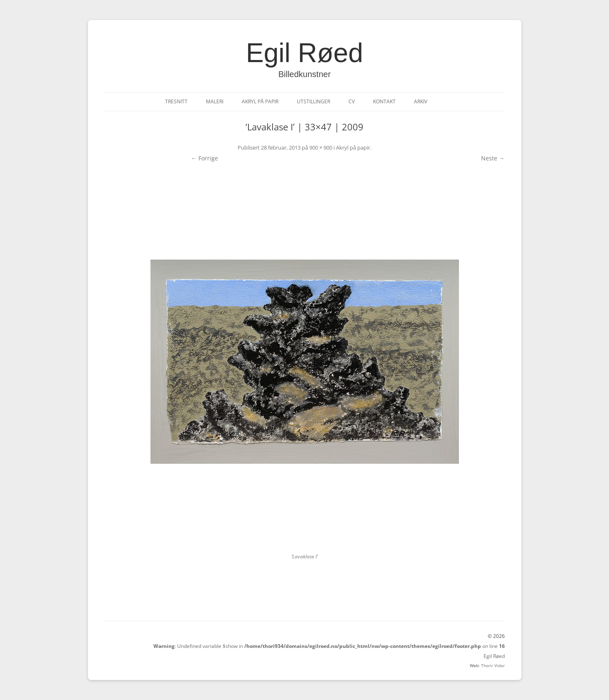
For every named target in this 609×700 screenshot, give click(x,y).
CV (352, 101)
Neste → (493, 158)
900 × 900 (321, 147)
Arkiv (421, 101)
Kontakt (384, 101)
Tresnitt (176, 101)
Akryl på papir (260, 101)
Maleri (215, 101)
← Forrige (204, 158)
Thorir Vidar (493, 665)
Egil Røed (304, 53)
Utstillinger (313, 101)
